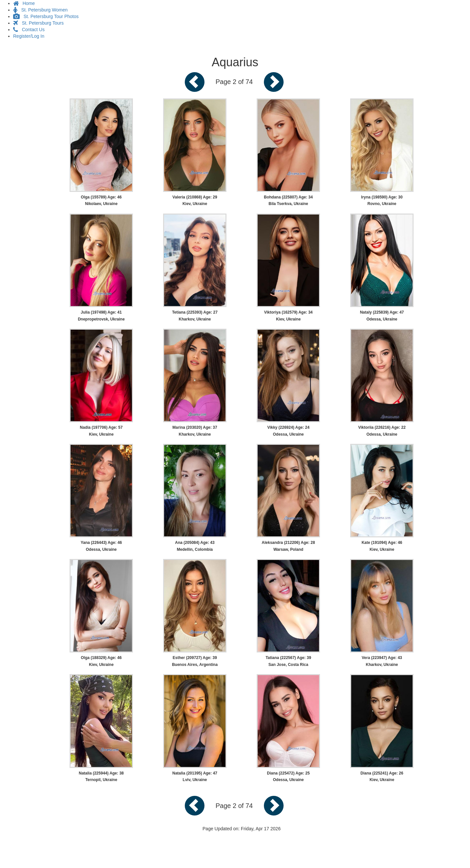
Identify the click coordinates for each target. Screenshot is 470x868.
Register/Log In (29, 36)
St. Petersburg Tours (38, 23)
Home (24, 3)
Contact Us (29, 30)
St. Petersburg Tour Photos (46, 16)
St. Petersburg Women (40, 10)
